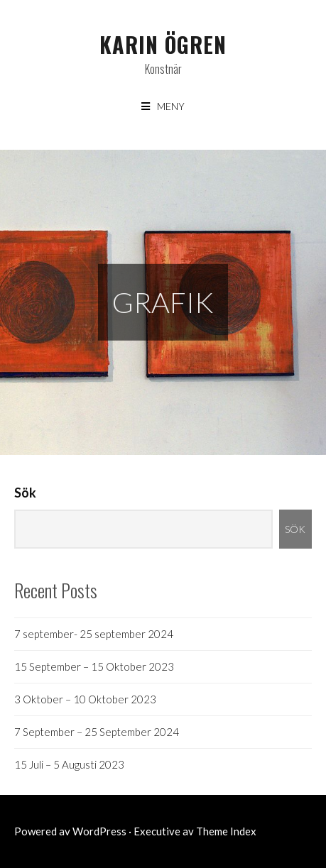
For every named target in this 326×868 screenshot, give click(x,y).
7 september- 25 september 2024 (94, 634)
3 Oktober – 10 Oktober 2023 (85, 699)
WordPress (99, 831)
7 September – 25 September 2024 (97, 732)
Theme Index (226, 831)
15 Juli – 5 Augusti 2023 (69, 764)
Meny (171, 106)
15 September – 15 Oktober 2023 (94, 666)
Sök (25, 493)
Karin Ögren (163, 44)
